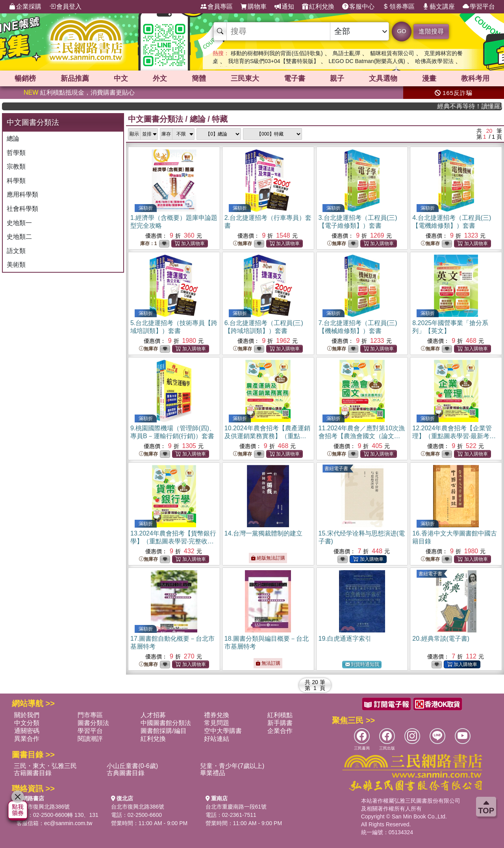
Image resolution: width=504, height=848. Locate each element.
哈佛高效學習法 (434, 61)
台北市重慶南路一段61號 (236, 807)
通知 (284, 7)
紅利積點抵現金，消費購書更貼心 (79, 92)
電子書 (295, 78)
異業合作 (27, 739)
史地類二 (19, 237)
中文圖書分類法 (156, 119)
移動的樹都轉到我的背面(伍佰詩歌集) (277, 53)
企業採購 (25, 7)
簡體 (199, 78)
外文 (160, 78)
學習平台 (479, 7)
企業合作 (280, 731)
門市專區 (90, 715)
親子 (337, 78)
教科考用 (475, 78)
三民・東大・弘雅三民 (45, 766)
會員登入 (65, 7)
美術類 (16, 265)
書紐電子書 (336, 469)
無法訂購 (268, 663)
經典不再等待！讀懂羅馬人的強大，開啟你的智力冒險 (476, 106)
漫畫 (429, 78)
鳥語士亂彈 (346, 53)
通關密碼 (27, 731)
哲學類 (16, 153)
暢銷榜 (25, 78)
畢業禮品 (213, 773)
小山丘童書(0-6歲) (132, 766)
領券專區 (398, 7)
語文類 (16, 251)
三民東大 (245, 78)
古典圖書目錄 (126, 773)
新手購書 (280, 723)
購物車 (254, 7)
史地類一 (19, 223)
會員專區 (217, 7)
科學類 (16, 181)
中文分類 (27, 723)
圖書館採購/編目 (163, 731)
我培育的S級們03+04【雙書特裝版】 (273, 61)
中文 (121, 78)
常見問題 (217, 723)
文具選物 (383, 78)
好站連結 (217, 739)
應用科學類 (22, 194)
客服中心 (358, 7)
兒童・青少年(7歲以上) (232, 766)
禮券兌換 (217, 715)
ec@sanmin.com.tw (68, 823)
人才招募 (153, 715)
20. (441, 639)
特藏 (220, 119)
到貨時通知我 (362, 665)
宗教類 (16, 166)
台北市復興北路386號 (43, 807)
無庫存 (243, 244)
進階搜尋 (431, 31)
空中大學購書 (223, 731)
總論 (13, 139)
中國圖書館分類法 (166, 723)
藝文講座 (439, 7)
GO (401, 31)
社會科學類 (22, 209)
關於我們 (27, 715)
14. (263, 533)
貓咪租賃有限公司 (392, 53)
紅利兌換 (318, 7)
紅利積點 (280, 715)
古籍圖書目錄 (33, 773)
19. (345, 639)
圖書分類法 (93, 723)
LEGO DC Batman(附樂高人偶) (367, 61)
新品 (75, 78)
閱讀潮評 (90, 739)
